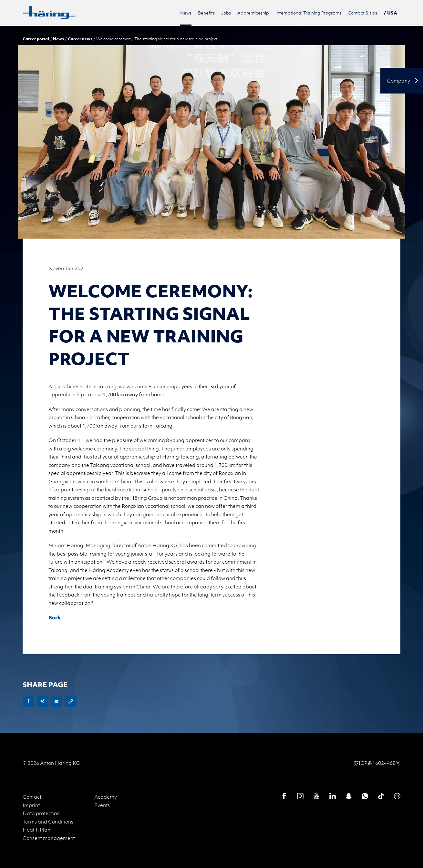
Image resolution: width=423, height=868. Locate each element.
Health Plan (36, 830)
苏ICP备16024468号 (377, 763)
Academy (106, 797)
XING (43, 701)
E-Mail (57, 701)
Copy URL (71, 701)
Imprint (31, 805)
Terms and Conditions (48, 822)
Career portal (36, 39)
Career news (80, 39)
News (58, 39)
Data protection (41, 813)
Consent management (49, 838)
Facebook (28, 701)
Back (55, 617)
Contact (32, 797)
